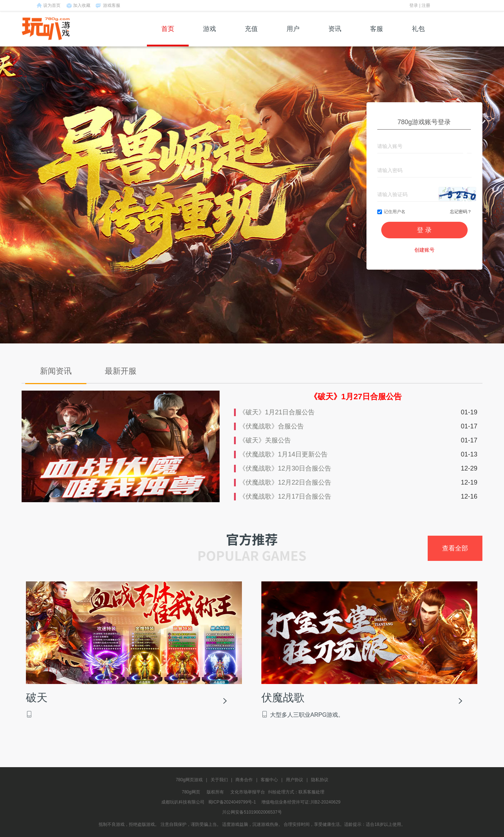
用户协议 (294, 780)
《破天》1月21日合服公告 (277, 412)
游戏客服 (112, 5)
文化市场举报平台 (248, 792)
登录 (414, 5)
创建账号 (424, 250)
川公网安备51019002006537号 (252, 812)
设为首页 (52, 5)
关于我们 (219, 780)
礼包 (418, 36)
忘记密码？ (461, 212)
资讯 (335, 36)
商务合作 (244, 780)
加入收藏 (82, 5)
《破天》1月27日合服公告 (356, 397)
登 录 (424, 230)
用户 (293, 36)
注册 (426, 5)
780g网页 (191, 792)
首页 (168, 36)
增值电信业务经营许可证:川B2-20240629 (301, 802)
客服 (377, 36)
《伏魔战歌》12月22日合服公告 (285, 482)
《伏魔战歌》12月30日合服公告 (285, 468)
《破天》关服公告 (265, 440)
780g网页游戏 (189, 780)
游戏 (210, 36)
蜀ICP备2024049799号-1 (232, 802)
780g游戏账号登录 (424, 122)
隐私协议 (320, 780)
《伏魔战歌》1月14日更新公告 (283, 454)
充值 (251, 36)
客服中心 (269, 780)
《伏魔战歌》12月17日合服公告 (285, 496)
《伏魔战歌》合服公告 (271, 426)
